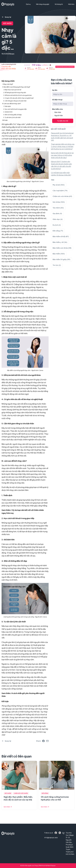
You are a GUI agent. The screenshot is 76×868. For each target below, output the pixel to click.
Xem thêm (8, 807)
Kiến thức (71, 4)
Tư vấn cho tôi (63, 121)
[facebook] (43, 741)
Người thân (59, 115)
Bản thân (58, 112)
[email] (47, 741)
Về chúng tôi (59, 4)
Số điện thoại (57, 100)
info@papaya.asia (47, 837)
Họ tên (55, 90)
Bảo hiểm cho (57, 109)
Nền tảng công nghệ (43, 4)
